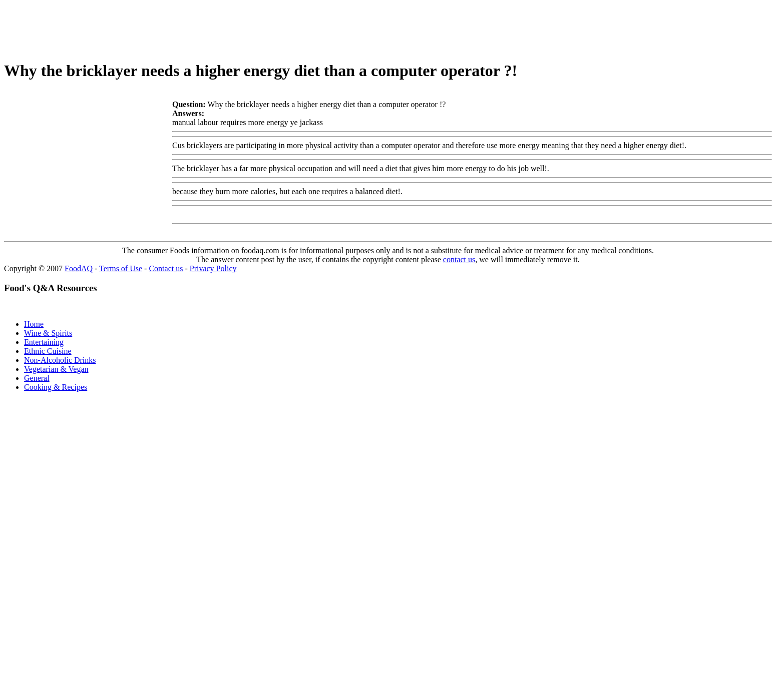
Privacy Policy (213, 268)
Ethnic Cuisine (48, 351)
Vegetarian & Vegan (56, 369)
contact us (459, 259)
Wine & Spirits (48, 333)
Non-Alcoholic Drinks (60, 360)
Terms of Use (121, 268)
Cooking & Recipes (56, 387)
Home (34, 324)
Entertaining (44, 342)
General (37, 378)
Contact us (166, 268)
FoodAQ (79, 268)
